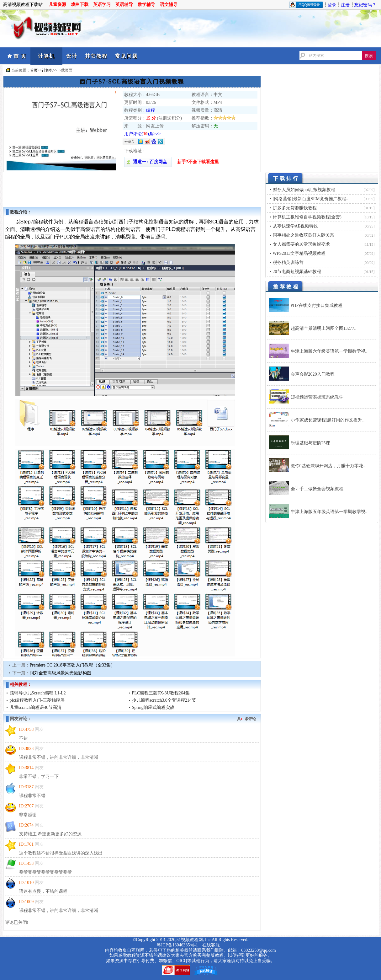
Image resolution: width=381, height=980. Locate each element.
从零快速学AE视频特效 (296, 226)
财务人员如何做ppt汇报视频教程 (304, 190)
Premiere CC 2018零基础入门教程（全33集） (72, 665)
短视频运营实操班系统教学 (317, 397)
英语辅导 (124, 5)
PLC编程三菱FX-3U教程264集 (161, 693)
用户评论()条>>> (143, 134)
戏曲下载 (80, 5)
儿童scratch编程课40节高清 (36, 707)
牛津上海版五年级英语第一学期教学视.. (329, 512)
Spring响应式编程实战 (153, 707)
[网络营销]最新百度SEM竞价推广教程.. (311, 199)
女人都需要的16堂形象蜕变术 (301, 244)
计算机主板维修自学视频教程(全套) (307, 217)
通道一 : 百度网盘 (148, 162)
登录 (332, 5)
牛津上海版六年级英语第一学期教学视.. (329, 351)
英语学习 (102, 5)
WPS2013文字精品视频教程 (299, 253)
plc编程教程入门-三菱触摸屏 (37, 700)
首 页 (20, 56)
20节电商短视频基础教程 (297, 272)
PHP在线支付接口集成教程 (317, 305)
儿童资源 (57, 5)
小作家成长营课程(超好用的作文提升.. (328, 420)
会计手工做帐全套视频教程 (317, 489)
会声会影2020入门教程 (313, 374)
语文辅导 (169, 5)
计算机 (46, 56)
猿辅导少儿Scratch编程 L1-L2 (38, 693)
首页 (34, 70)
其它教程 (96, 56)
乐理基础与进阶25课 (310, 443)
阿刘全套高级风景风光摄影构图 (61, 673)
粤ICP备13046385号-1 (177, 945)
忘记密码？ (365, 5)
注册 (345, 5)
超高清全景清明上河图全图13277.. (324, 328)
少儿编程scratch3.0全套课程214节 (164, 700)
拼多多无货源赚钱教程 (295, 208)
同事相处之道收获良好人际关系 (304, 235)
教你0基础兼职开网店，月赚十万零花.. (328, 466)
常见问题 (126, 56)
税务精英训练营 (288, 262)
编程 (151, 110)
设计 (72, 56)
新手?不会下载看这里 (198, 162)
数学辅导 (146, 5)
